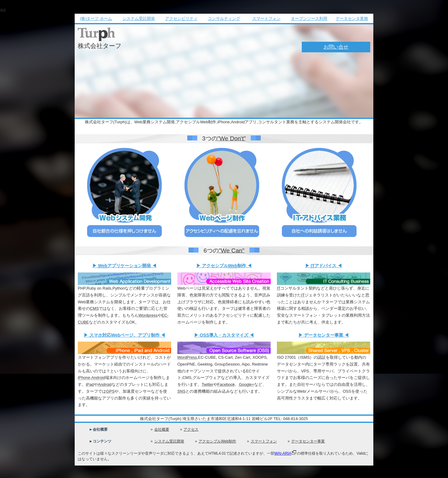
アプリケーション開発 (124, 266)
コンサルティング (224, 19)
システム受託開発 (139, 19)
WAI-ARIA (283, 453)
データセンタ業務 (352, 19)
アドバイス (324, 266)
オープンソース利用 (309, 19)
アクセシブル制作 (224, 266)
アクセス (191, 429)
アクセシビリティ (181, 19)
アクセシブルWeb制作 (217, 441)
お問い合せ (336, 47)
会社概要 (162, 429)
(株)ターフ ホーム (96, 19)
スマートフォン (266, 19)
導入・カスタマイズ (224, 335)
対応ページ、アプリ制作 (124, 335)
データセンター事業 (324, 335)
